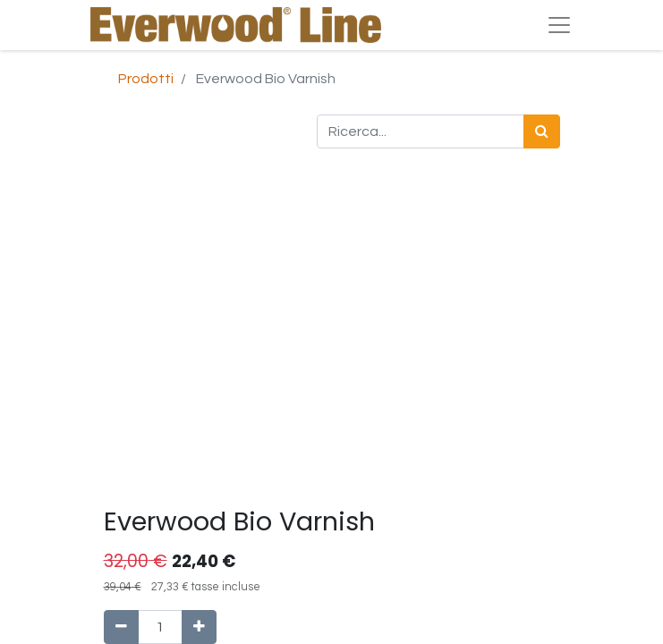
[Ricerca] (542, 131)
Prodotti (146, 79)
